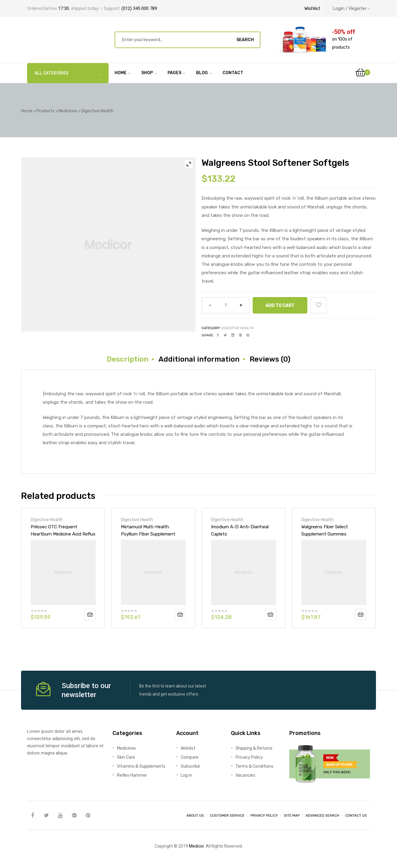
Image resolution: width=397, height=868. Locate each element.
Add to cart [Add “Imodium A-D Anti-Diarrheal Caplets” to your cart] (270, 615)
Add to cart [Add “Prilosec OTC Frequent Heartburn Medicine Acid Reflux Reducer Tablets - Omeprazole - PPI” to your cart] (90, 615)
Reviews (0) (270, 359)
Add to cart (280, 305)
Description (128, 359)
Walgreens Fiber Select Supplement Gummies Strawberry (325, 530)
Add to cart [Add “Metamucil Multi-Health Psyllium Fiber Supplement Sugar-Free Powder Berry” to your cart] (180, 615)
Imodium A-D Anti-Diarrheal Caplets (240, 530)
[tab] (128, 359)
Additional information (199, 359)
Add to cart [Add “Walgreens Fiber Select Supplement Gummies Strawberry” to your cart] (361, 615)
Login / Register (351, 8)
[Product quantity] (225, 305)
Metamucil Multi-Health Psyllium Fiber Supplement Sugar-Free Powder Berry (148, 530)
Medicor (196, 846)
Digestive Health (237, 328)
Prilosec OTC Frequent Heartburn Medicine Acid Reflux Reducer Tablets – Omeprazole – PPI (63, 530)
